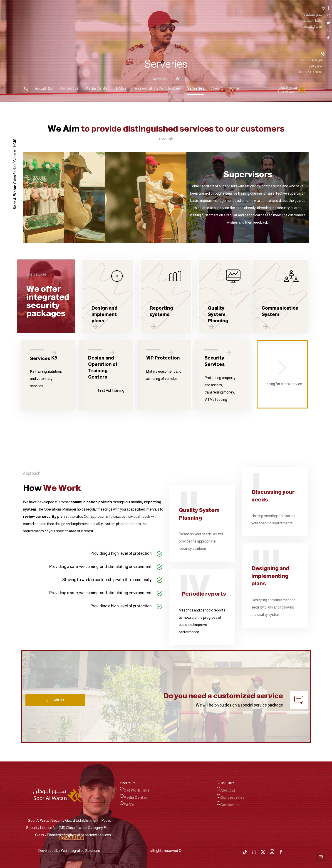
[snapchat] (254, 851)
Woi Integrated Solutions (80, 849)
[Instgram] (300, 8)
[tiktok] (245, 851)
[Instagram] (272, 850)
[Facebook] (308, 8)
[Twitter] (293, 8)
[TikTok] (279, 8)
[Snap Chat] (286, 8)
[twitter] (263, 851)
